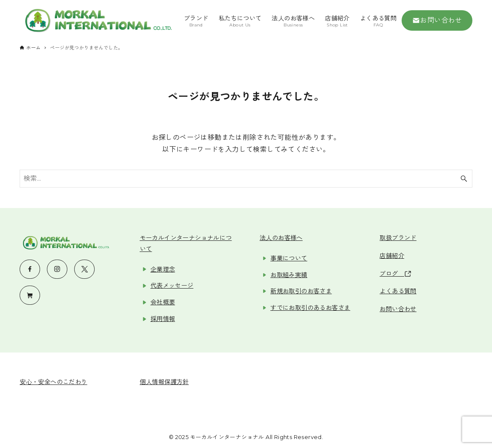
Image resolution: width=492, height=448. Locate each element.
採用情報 (163, 319)
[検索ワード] (246, 179)
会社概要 (163, 302)
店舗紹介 (392, 256)
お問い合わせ (437, 20)
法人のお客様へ (281, 238)
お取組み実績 (289, 275)
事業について (289, 258)
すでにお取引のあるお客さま (310, 308)
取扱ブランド (398, 238)
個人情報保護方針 (164, 382)
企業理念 (163, 269)
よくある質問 (398, 291)
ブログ (395, 274)
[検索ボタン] (464, 179)
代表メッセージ (172, 286)
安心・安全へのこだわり (53, 382)
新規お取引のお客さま (301, 291)
